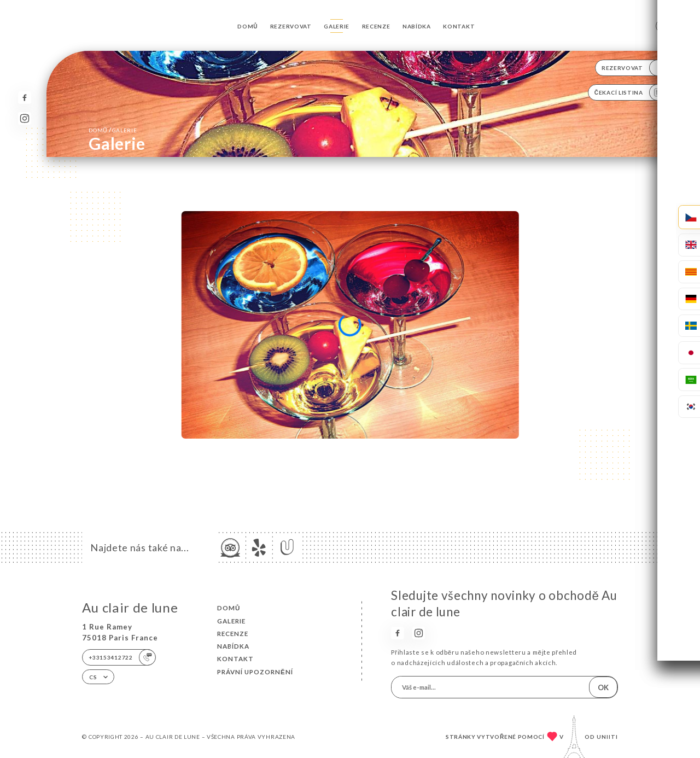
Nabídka (417, 26)
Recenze (376, 26)
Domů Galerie (113, 130)
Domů (247, 26)
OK (603, 687)
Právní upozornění (255, 672)
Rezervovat (291, 26)
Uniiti (607, 737)
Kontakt (459, 26)
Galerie (337, 26)
